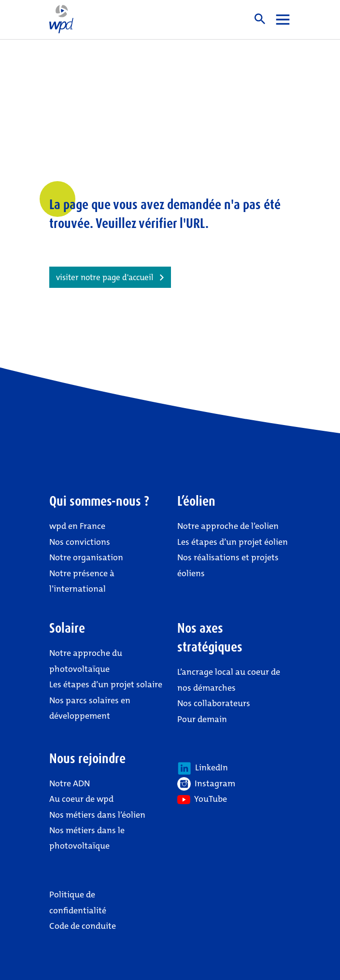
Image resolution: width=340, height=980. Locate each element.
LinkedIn (203, 768)
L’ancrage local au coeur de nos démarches (229, 680)
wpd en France (77, 526)
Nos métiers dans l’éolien (97, 815)
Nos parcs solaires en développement (90, 708)
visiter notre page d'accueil (105, 277)
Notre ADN (70, 783)
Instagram (206, 784)
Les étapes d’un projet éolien (233, 542)
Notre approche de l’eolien (228, 526)
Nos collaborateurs (214, 703)
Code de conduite (83, 926)
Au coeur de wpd (81, 799)
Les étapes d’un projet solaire (106, 684)
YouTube (202, 799)
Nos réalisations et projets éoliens (228, 565)
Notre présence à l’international (82, 581)
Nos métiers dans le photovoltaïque (87, 838)
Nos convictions (80, 542)
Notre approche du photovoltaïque (86, 661)
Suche (260, 19)
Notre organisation (86, 557)
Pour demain (202, 719)
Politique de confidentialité (78, 902)
